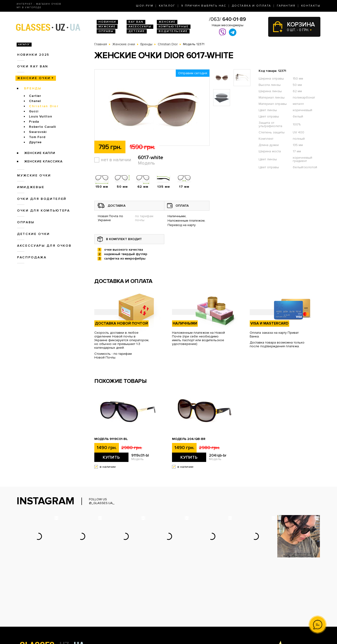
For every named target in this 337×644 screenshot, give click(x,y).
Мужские (107, 27)
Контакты (311, 6)
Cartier (35, 96)
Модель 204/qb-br (189, 439)
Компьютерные (174, 27)
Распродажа (32, 257)
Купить (111, 457)
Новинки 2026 (106, 598)
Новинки (107, 22)
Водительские (173, 31)
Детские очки (33, 234)
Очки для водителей (42, 199)
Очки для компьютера (44, 210)
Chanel (35, 101)
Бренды (33, 88)
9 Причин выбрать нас (204, 6)
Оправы (106, 31)
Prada (34, 122)
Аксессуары (140, 27)
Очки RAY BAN (33, 66)
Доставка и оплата (252, 6)
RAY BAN (136, 22)
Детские (137, 31)
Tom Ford (37, 137)
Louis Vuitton (41, 116)
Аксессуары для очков (44, 246)
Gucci (34, 111)
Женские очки (34, 78)
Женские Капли (40, 153)
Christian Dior (44, 106)
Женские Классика (43, 161)
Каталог (167, 6)
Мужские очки (34, 175)
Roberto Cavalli (42, 127)
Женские (167, 22)
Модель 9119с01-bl (111, 439)
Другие (35, 142)
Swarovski (38, 132)
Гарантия (286, 6)
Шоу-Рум (145, 6)
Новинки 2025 (33, 55)
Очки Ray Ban (105, 603)
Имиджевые (31, 187)
